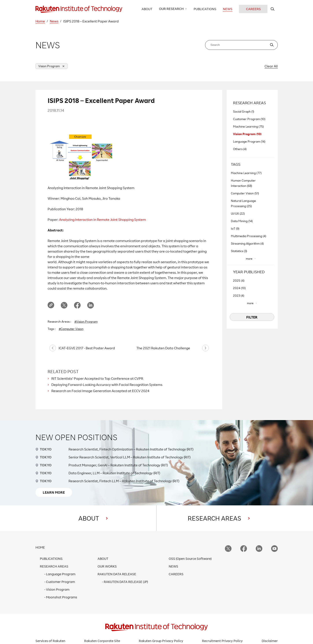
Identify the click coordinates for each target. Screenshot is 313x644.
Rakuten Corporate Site (102, 641)
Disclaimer (270, 641)
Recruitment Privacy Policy (222, 641)
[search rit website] (273, 9)
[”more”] (251, 259)
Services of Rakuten (50, 641)
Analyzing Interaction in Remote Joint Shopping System (102, 220)
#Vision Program (86, 322)
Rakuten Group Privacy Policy (161, 641)
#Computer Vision (71, 329)
